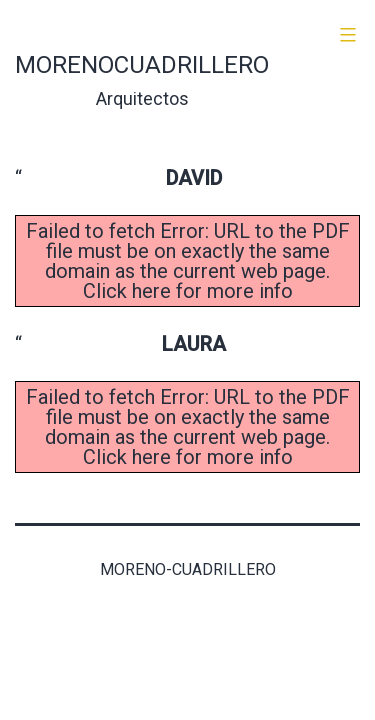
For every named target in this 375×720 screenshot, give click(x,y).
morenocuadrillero (142, 65)
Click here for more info (188, 291)
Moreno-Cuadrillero (188, 569)
